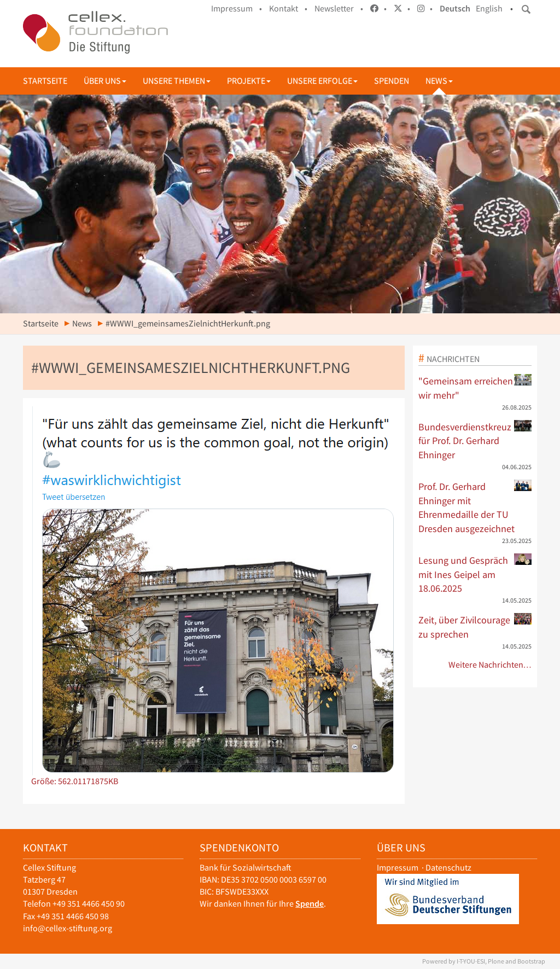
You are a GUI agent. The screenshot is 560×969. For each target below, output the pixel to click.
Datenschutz (448, 868)
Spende (310, 904)
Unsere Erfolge (322, 81)
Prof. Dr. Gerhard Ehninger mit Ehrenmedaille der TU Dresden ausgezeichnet (475, 507)
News (439, 81)
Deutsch (455, 8)
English (489, 8)
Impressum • (237, 8)
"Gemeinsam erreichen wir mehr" (475, 388)
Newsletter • (339, 8)
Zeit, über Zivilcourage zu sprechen (475, 627)
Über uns (105, 81)
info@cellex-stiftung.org (68, 928)
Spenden (392, 81)
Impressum (398, 868)
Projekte (249, 81)
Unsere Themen (177, 81)
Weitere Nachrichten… (490, 665)
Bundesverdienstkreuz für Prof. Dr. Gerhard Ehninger (475, 440)
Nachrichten (453, 359)
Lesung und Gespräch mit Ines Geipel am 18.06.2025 (475, 574)
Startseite (45, 81)
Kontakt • (288, 8)
